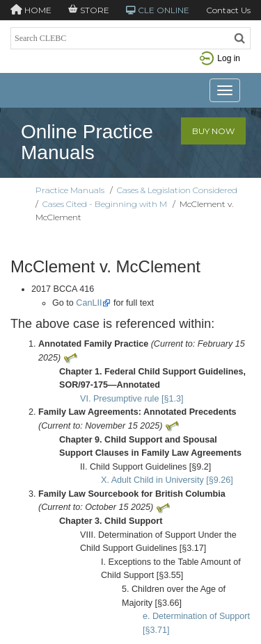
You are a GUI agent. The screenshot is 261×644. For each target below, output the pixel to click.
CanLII (89, 303)
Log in (220, 58)
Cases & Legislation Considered (177, 190)
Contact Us (228, 10)
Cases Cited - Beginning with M (105, 204)
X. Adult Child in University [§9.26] (167, 480)
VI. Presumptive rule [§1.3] (132, 399)
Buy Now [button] (213, 131)
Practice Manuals (70, 190)
